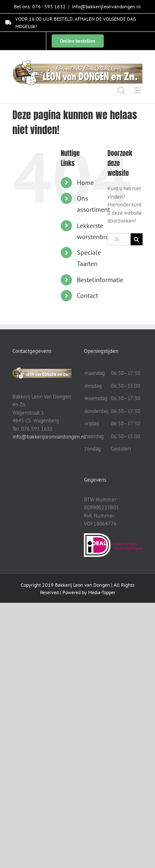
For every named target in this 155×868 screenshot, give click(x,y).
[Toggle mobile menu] (138, 90)
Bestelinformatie (100, 280)
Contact (87, 295)
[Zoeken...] (119, 239)
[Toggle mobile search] (122, 90)
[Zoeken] (137, 239)
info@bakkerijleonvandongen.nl (106, 6)
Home (85, 182)
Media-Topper (102, 592)
